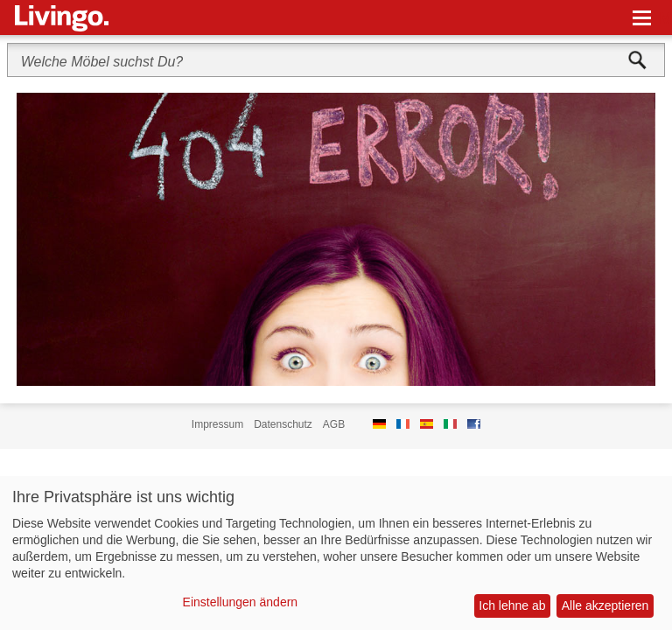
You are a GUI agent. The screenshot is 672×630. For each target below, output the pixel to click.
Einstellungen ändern (241, 602)
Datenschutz (283, 424)
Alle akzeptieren (605, 605)
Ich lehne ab (512, 605)
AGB (334, 424)
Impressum (217, 424)
